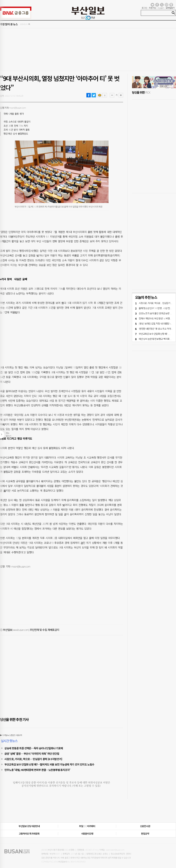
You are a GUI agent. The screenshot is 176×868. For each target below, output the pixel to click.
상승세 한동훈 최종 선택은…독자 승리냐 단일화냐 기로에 (34, 748)
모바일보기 (170, 8)
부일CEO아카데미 (87, 826)
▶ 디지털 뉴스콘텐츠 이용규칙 (11, 735)
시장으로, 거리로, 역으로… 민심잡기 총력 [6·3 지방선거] (33, 759)
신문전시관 (145, 826)
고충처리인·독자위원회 (29, 834)
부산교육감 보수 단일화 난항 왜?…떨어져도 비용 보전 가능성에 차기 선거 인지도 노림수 (49, 764)
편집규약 (145, 834)
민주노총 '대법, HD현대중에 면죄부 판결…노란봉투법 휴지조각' (37, 770)
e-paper (161, 8)
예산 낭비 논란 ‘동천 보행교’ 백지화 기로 (156, 339)
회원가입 (152, 8)
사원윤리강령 (87, 834)
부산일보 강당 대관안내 (29, 826)
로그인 (144, 8)
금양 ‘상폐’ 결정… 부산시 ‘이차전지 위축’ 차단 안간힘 (32, 754)
